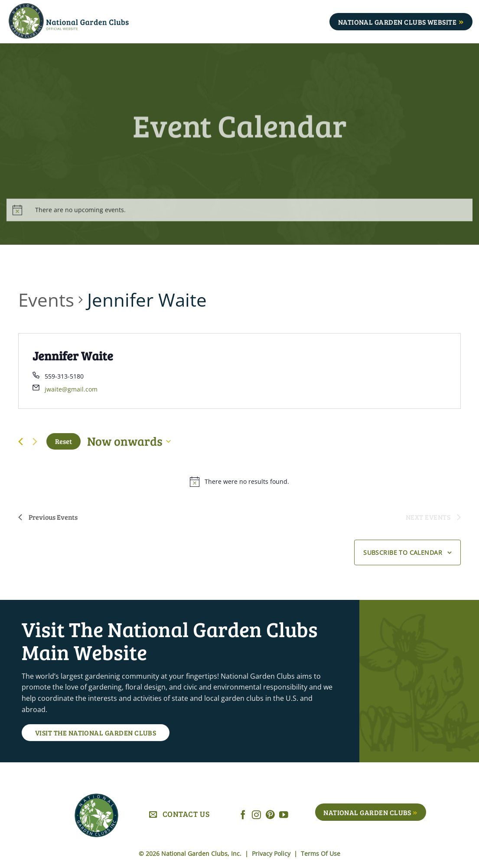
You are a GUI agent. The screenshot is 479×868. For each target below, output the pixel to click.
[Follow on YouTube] (284, 815)
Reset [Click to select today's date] (64, 441)
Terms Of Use (321, 853)
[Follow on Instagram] (256, 815)
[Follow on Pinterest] (270, 815)
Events (46, 300)
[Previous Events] (21, 442)
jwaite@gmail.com (71, 389)
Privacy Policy (272, 853)
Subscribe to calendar (403, 552)
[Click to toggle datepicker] (129, 441)
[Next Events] (35, 441)
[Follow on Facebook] (243, 815)
